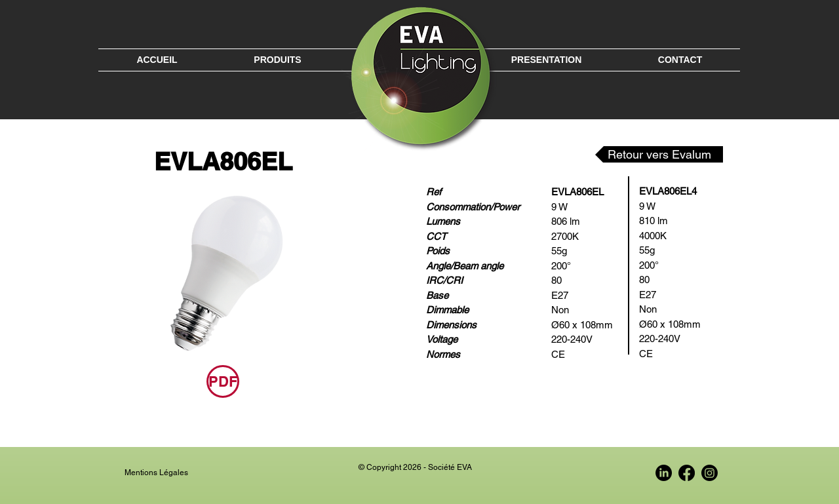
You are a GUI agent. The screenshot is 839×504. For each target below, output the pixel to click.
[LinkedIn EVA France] (664, 473)
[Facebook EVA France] (687, 473)
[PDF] (223, 381)
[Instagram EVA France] (710, 473)
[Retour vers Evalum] (659, 154)
